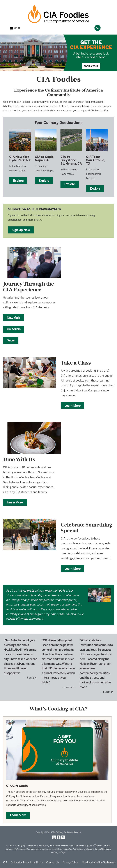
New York (13, 318)
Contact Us (53, 862)
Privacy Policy (70, 862)
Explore (18, 181)
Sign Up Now (21, 230)
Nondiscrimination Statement (99, 862)
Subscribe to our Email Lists (27, 862)
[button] (15, 28)
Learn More (73, 406)
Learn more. (36, 619)
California (14, 329)
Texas (11, 340)
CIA (5, 862)
